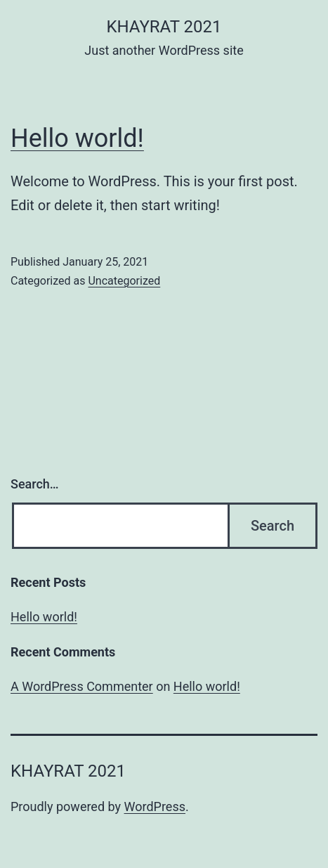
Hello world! (77, 138)
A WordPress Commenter (82, 686)
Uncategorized (124, 281)
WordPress (155, 807)
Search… (35, 484)
